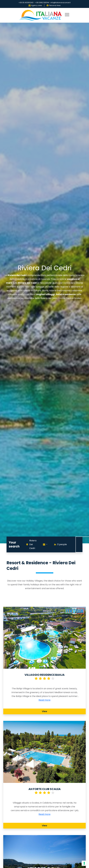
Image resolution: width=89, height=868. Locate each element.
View (44, 711)
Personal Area (53, 5)
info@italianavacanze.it (60, 3)
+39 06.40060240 (26, 3)
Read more (44, 700)
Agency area (35, 5)
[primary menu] (67, 15)
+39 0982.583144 (42, 3)
